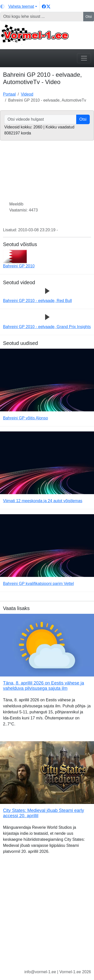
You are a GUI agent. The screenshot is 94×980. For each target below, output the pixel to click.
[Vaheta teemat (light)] (19, 7)
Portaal (9, 94)
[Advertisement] (47, 916)
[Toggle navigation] (84, 58)
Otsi (89, 17)
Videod (27, 94)
